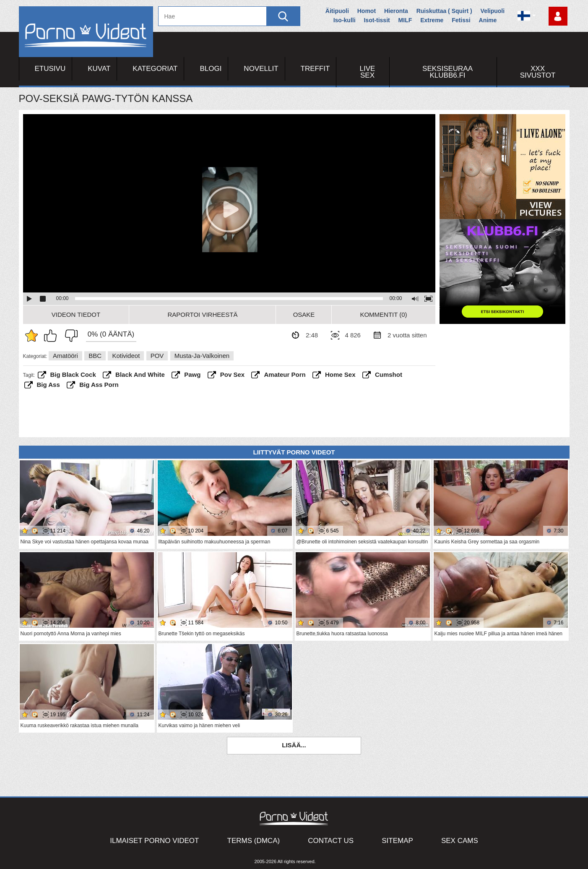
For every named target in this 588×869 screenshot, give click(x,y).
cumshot (389, 374)
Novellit (261, 69)
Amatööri (65, 356)
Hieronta (396, 11)
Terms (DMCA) (254, 841)
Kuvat (99, 69)
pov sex (232, 374)
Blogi (211, 69)
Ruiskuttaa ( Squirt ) (444, 11)
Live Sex (368, 72)
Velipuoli (493, 11)
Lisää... (294, 745)
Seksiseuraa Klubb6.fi (448, 72)
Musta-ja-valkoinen (202, 356)
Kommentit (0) (383, 314)
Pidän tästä (52, 336)
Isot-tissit (377, 20)
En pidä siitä (69, 336)
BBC (95, 356)
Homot (367, 11)
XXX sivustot (538, 72)
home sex (340, 374)
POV (157, 356)
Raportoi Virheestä (202, 314)
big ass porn (99, 385)
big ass (48, 385)
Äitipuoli (337, 11)
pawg (192, 374)
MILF (405, 20)
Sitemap (397, 841)
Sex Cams (460, 841)
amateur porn (285, 374)
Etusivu (50, 69)
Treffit (315, 69)
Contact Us (331, 841)
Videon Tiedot (76, 314)
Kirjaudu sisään (558, 16)
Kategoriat (155, 69)
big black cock (73, 374)
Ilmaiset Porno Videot (154, 841)
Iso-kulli (345, 20)
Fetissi (461, 20)
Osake (304, 314)
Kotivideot (126, 356)
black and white (140, 374)
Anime (488, 20)
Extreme (432, 20)
